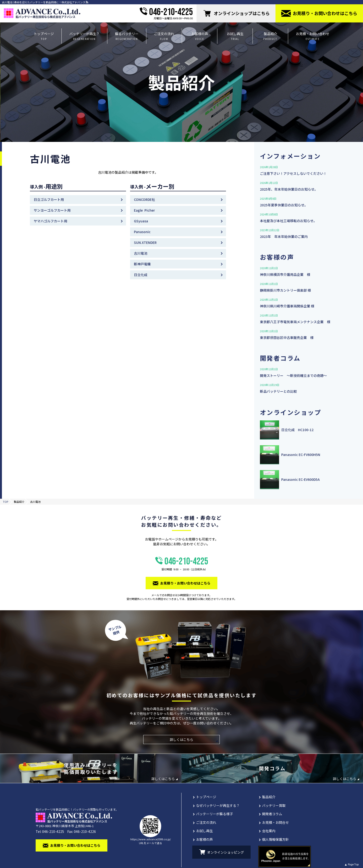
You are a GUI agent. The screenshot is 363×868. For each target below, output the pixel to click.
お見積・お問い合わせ (313, 36)
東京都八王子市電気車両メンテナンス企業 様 (295, 322)
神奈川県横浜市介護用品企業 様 (285, 274)
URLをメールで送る (151, 843)
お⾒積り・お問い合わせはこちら (325, 13)
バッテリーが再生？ (84, 36)
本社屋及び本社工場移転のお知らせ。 (288, 221)
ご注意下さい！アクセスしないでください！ (293, 173)
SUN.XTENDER (145, 242)
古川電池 (141, 253)
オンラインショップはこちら (242, 13)
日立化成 (141, 275)
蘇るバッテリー (127, 36)
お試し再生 (235, 36)
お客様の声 (200, 36)
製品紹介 (270, 36)
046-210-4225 (171, 12)
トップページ (44, 36)
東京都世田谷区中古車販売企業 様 (287, 338)
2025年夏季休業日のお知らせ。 (284, 205)
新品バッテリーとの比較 (278, 391)
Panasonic (142, 232)
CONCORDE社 (144, 199)
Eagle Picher (144, 210)
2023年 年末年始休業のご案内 (284, 236)
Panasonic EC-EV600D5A (300, 480)
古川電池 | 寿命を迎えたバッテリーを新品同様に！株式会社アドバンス (44, 2)
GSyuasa (141, 221)
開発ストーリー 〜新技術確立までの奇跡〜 (293, 375)
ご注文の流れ (164, 36)
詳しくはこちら (181, 739)
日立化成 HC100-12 (297, 430)
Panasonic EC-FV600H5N (301, 455)
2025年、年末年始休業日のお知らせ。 (289, 189)
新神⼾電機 (142, 264)
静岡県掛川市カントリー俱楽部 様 (285, 290)
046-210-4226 (85, 831)
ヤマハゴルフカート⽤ (50, 221)
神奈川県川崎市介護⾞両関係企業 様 (287, 306)
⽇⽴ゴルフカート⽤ (49, 199)
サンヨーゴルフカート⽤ (52, 210)
